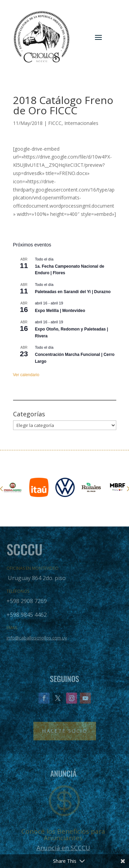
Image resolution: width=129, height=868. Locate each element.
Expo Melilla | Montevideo (60, 311)
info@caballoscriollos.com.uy (37, 638)
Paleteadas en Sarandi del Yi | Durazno (73, 292)
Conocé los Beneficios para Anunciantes (63, 835)
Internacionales (81, 123)
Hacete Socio (65, 731)
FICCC (55, 123)
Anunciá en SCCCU (63, 848)
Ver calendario (26, 375)
